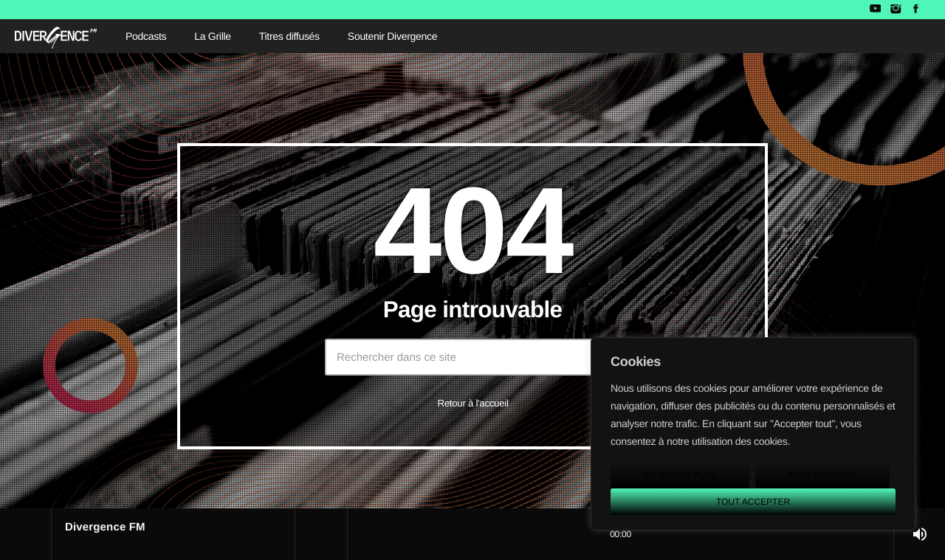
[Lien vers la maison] (56, 36)
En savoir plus (680, 475)
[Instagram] (895, 10)
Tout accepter (753, 502)
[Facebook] (916, 10)
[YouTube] (875, 10)
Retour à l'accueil (472, 403)
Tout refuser (823, 475)
